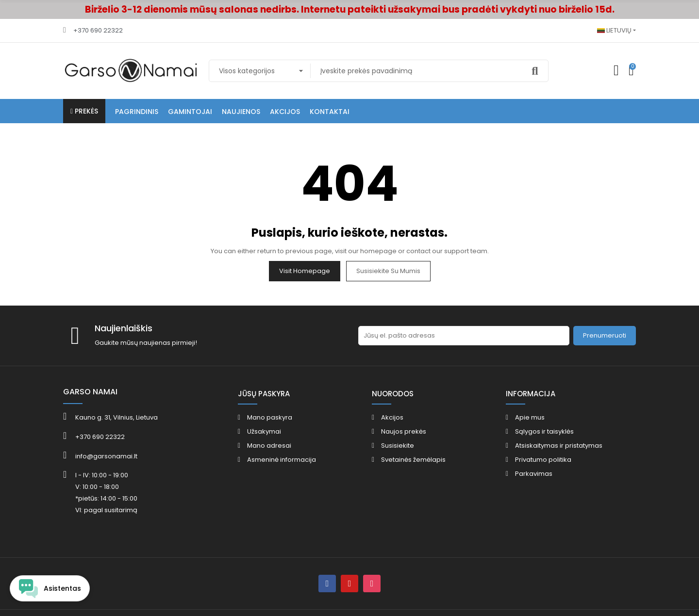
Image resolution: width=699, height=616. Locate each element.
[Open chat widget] (50, 588)
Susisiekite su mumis (388, 271)
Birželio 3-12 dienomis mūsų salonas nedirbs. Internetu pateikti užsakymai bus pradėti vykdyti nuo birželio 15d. (350, 9)
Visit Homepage (305, 271)
